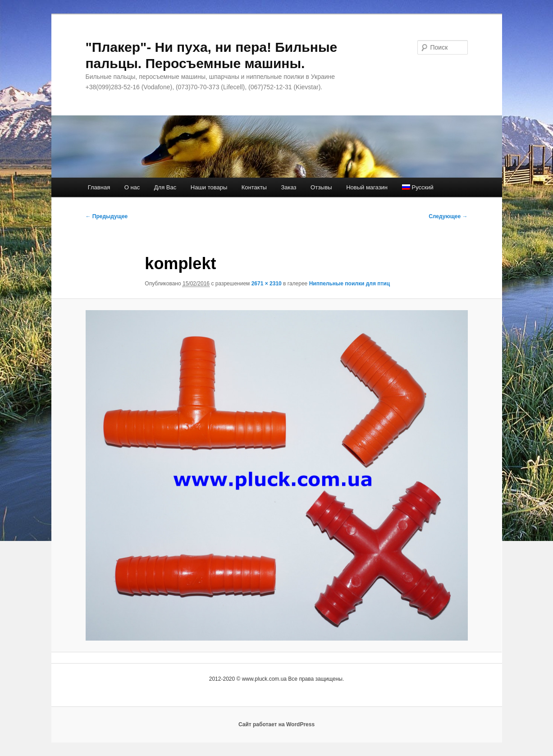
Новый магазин (367, 187)
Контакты (254, 187)
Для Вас (165, 187)
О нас (132, 187)
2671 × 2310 (267, 284)
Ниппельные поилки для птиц (350, 284)
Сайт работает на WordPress (276, 724)
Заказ (288, 187)
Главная (99, 187)
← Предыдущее (107, 216)
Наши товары (209, 187)
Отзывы (321, 187)
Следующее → (448, 216)
